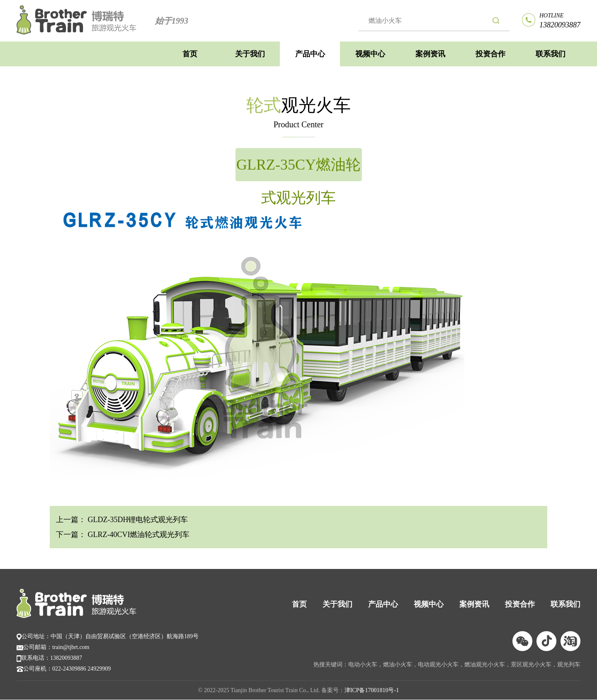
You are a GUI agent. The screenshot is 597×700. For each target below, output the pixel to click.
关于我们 (250, 54)
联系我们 (551, 54)
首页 (190, 54)
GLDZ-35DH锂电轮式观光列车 (137, 520)
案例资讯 (430, 54)
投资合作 (490, 54)
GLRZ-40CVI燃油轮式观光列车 (138, 535)
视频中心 (370, 54)
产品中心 (310, 54)
